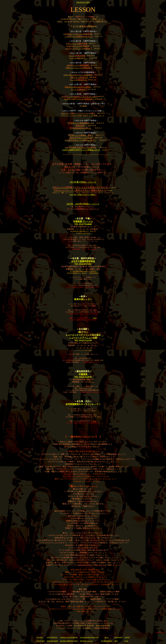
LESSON (127, 637)
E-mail (95, 318)
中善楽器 (83, 374)
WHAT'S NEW (41, 641)
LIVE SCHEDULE (52, 637)
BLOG (107, 637)
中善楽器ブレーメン (83, 221)
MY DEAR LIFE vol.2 (86, 641)
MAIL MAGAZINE (52, 641)
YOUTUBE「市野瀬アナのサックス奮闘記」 (83, 195)
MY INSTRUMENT (107, 641)
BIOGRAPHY (118, 637)
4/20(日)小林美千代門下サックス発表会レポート (81, 150)
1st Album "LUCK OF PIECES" (69, 637)
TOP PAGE (40, 637)
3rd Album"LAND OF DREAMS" (90, 637)
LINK (116, 641)
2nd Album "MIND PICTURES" (69, 641)
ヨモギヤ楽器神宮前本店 (83, 261)
